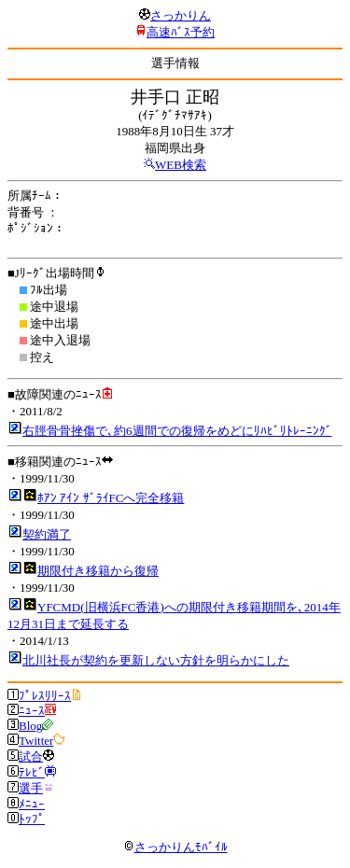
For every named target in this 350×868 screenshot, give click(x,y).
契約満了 (47, 534)
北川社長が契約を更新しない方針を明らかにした (156, 660)
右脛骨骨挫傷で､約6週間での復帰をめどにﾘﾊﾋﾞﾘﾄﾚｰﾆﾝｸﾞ (177, 431)
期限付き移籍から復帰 (98, 571)
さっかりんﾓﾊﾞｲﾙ (175, 847)
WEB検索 (181, 165)
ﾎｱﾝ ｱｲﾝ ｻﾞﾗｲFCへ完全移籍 (111, 498)
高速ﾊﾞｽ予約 (181, 32)
